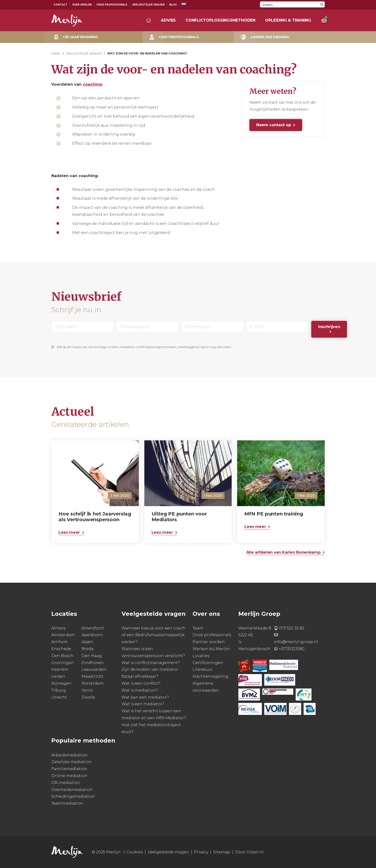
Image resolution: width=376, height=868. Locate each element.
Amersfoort (93, 628)
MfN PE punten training (274, 514)
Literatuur (203, 669)
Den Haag (92, 656)
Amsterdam (63, 635)
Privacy (201, 852)
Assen (87, 642)
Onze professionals (212, 635)
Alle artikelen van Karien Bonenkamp (283, 552)
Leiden (58, 676)
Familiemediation (69, 769)
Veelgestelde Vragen (148, 5)
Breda (88, 649)
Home (56, 53)
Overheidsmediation (72, 790)
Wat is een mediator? (143, 704)
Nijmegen (61, 683)
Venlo (87, 690)
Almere (59, 628)
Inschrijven (329, 327)
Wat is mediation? (140, 690)
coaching (92, 84)
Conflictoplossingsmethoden (220, 20)
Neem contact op (274, 125)
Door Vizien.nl (249, 852)
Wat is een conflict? (141, 683)
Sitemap (222, 852)
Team (198, 628)
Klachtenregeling (210, 676)
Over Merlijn (82, 5)
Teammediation (67, 803)
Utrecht (59, 697)
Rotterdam (93, 683)
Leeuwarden (94, 669)
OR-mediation (66, 783)
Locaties (201, 656)
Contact (61, 5)
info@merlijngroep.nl (296, 642)
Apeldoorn (92, 635)
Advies (168, 20)
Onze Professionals (112, 5)
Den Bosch (62, 656)
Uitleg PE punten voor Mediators (179, 517)
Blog (173, 5)
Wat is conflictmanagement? (151, 663)
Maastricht (92, 676)
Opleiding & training (288, 20)
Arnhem (60, 642)
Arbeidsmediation (70, 755)
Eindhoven (93, 663)
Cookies (135, 852)
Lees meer (69, 532)
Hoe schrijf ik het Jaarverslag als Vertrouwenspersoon (95, 517)
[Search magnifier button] (322, 4)
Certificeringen (208, 663)
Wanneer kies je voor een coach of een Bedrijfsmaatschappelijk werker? (153, 635)
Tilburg (59, 690)
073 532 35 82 (292, 628)
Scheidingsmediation (73, 796)
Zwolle (88, 697)
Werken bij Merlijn (211, 649)
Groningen (63, 663)
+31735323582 (292, 649)
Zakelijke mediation (71, 762)
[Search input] (290, 4)
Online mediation (69, 776)
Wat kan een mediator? (145, 697)
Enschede (61, 649)
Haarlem (60, 669)
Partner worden (209, 642)
